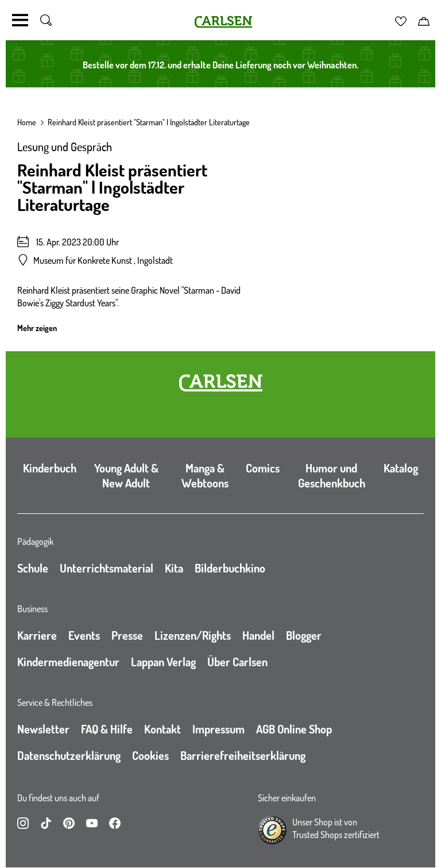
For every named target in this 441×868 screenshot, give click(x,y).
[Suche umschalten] (46, 20)
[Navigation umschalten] (20, 20)
